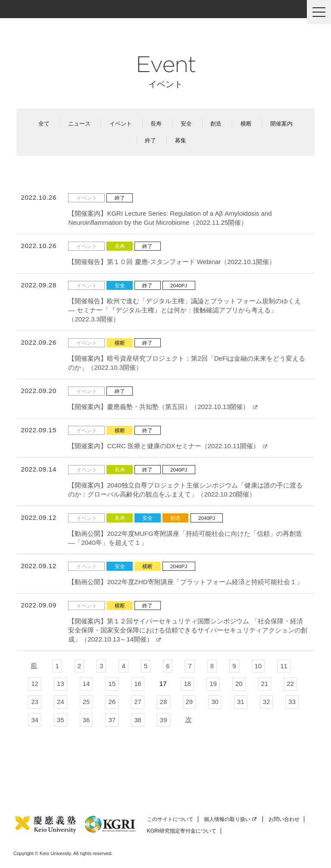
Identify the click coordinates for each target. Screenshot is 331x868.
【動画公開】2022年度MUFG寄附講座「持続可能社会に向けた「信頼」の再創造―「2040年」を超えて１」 (185, 538)
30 (215, 702)
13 (61, 684)
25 (86, 702)
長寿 (156, 124)
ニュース (79, 124)
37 (112, 720)
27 (138, 702)
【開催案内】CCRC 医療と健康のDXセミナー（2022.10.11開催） (168, 446)
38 (138, 720)
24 (61, 702)
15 (112, 684)
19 (213, 684)
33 (292, 702)
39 (164, 720)
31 (241, 702)
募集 (181, 140)
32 (267, 702)
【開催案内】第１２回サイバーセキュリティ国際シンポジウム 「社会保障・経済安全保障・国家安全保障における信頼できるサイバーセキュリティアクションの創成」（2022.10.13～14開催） (188, 630)
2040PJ (179, 286)
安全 (186, 124)
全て (44, 124)
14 (86, 684)
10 (258, 666)
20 (239, 684)
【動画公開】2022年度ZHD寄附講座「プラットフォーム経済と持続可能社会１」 (185, 582)
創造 (216, 124)
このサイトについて (170, 819)
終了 (150, 140)
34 (35, 720)
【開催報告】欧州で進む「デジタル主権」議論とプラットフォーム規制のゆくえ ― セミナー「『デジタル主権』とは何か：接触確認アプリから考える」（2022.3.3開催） (184, 310)
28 (164, 702)
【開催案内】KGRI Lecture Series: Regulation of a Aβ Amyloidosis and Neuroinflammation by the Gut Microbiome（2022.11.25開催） (170, 218)
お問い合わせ (284, 819)
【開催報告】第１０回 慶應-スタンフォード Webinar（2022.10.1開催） (172, 262)
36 (86, 720)
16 (138, 684)
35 (61, 720)
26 (112, 702)
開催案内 (281, 124)
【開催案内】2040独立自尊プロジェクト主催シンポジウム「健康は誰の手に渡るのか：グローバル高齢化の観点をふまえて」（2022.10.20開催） (185, 490)
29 (189, 702)
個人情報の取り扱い (230, 819)
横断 (246, 124)
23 (35, 702)
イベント (121, 124)
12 (35, 684)
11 (284, 666)
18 (188, 684)
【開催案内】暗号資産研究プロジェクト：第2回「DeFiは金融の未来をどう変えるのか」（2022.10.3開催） (187, 363)
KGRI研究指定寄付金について (182, 831)
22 (290, 684)
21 (265, 684)
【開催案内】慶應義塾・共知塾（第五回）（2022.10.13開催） (162, 407)
